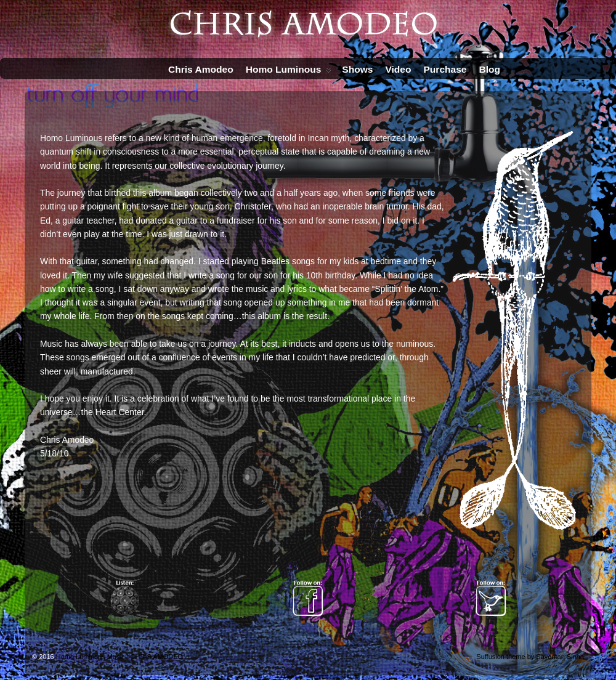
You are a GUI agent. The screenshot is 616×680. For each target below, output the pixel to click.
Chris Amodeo (201, 69)
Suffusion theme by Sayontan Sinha (530, 657)
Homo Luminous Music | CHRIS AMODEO (120, 657)
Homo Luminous (289, 72)
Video (398, 69)
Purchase (445, 69)
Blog (489, 69)
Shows (357, 69)
